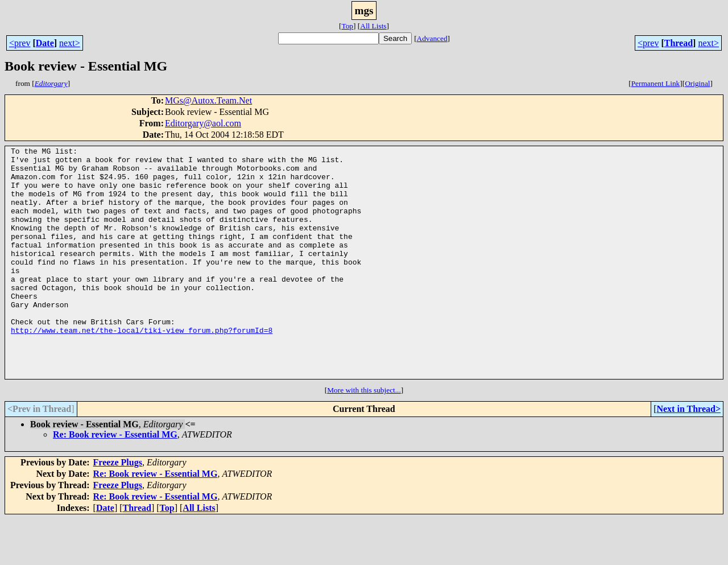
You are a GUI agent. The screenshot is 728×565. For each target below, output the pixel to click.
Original (697, 83)
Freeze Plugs (118, 508)
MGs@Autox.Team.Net (208, 100)
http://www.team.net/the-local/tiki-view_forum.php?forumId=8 (142, 368)
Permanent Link (656, 83)
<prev (20, 43)
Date (45, 43)
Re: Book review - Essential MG (115, 481)
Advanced (432, 38)
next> (70, 43)
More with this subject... (364, 436)
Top (347, 26)
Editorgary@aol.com (203, 123)
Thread (679, 43)
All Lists (373, 26)
